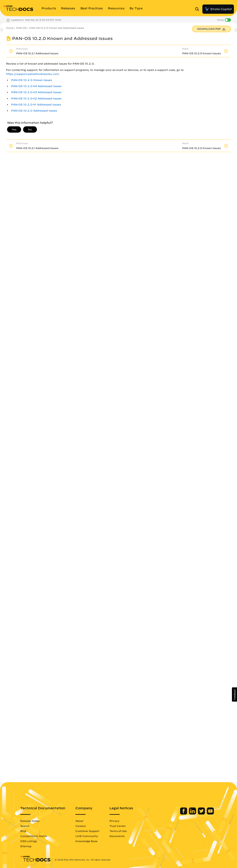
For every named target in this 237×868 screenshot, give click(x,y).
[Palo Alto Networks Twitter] (202, 814)
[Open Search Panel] (198, 9)
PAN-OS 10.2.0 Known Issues (32, 80)
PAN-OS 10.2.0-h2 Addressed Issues (36, 99)
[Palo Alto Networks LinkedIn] (193, 814)
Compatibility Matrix (34, 836)
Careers (81, 826)
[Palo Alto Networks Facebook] (184, 814)
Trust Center (118, 826)
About (79, 821)
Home (10, 28)
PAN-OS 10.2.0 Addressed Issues (34, 111)
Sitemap (26, 846)
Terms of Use (118, 831)
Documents (117, 836)
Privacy (114, 821)
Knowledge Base (86, 841)
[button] (234, 694)
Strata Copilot (218, 9)
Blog (23, 831)
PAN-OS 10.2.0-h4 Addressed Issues (36, 86)
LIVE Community (87, 836)
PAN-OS (21, 28)
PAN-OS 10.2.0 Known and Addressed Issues (57, 28)
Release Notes (30, 821)
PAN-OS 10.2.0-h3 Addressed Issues (36, 92)
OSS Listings (29, 841)
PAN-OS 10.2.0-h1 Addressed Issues (36, 105)
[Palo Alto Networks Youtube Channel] (210, 814)
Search (25, 826)
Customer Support (87, 831)
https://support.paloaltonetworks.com (32, 74)
